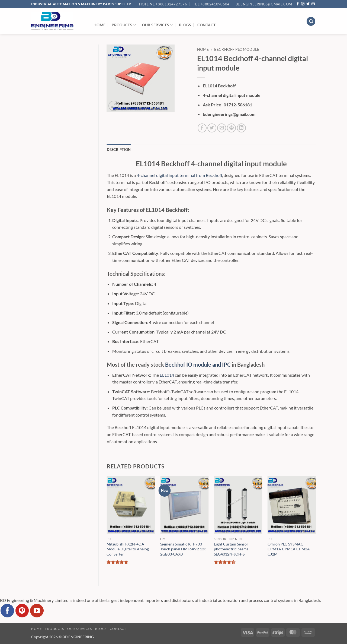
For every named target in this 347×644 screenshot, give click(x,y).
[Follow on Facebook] (298, 4)
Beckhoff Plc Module (237, 49)
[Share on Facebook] (202, 128)
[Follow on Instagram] (303, 4)
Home (99, 25)
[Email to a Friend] (222, 128)
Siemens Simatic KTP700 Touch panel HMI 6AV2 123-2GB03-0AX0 (184, 549)
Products (124, 25)
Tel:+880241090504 (211, 4)
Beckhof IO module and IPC (198, 364)
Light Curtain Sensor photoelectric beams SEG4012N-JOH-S (231, 549)
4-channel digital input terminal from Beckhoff (179, 175)
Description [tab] (119, 150)
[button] (114, 106)
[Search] (311, 21)
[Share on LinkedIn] (241, 128)
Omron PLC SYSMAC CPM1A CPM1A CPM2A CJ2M (289, 549)
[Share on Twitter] (212, 128)
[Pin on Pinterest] (231, 128)
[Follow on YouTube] (37, 611)
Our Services (158, 25)
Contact (206, 25)
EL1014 (167, 375)
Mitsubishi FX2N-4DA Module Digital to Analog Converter (128, 549)
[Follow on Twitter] (308, 4)
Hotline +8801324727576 (163, 4)
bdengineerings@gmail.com (264, 4)
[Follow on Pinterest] (22, 611)
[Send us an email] (313, 4)
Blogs (185, 25)
